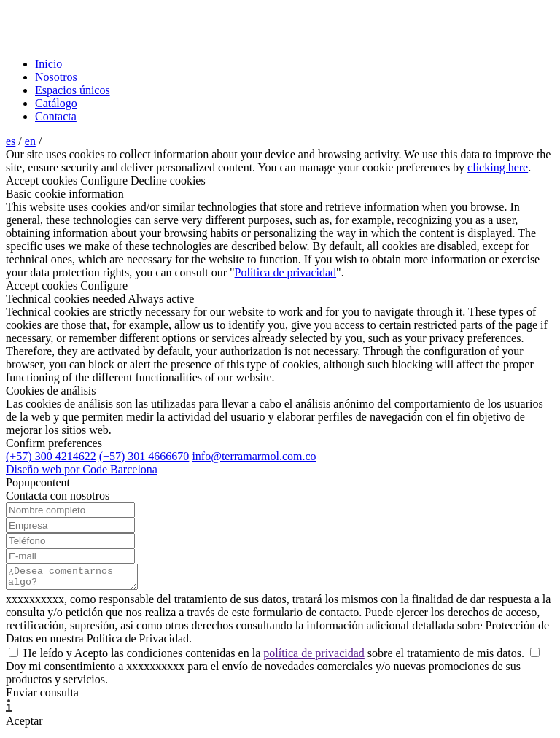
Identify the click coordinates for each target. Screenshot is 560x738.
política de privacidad (314, 657)
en (30, 141)
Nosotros (56, 77)
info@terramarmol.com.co (254, 456)
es (11, 141)
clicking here (498, 167)
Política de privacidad (286, 272)
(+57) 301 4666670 (144, 456)
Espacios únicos (73, 90)
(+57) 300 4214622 (51, 456)
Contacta (56, 116)
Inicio (48, 64)
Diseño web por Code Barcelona (82, 469)
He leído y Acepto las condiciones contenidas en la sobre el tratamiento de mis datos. (268, 657)
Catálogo (56, 103)
